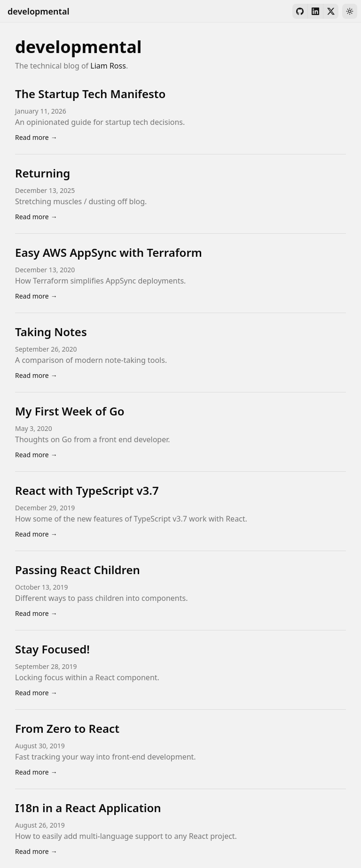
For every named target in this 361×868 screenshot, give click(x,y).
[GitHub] (300, 11)
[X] (331, 11)
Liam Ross (108, 66)
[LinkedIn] (315, 11)
